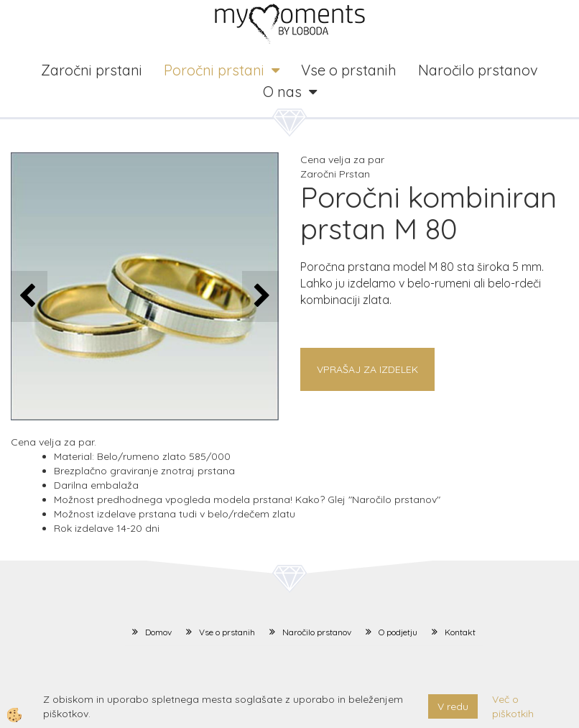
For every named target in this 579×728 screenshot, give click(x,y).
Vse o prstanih (349, 70)
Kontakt (460, 632)
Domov (158, 632)
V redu (453, 706)
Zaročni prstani (92, 70)
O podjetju (398, 632)
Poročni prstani (214, 70)
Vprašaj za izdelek (367, 369)
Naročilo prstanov (478, 70)
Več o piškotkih (513, 706)
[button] (260, 296)
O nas (282, 92)
